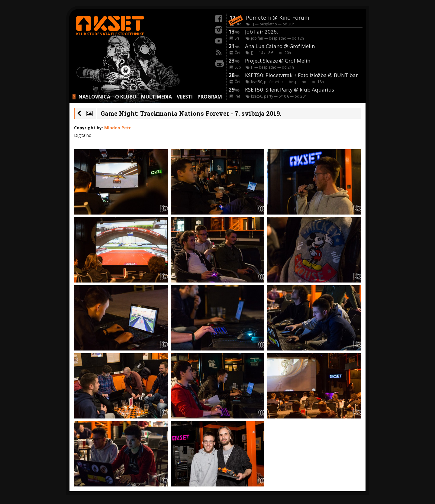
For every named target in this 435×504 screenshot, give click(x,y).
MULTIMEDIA (156, 97)
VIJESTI (185, 97)
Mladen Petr (118, 128)
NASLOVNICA (94, 97)
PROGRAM (210, 97)
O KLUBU (126, 97)
